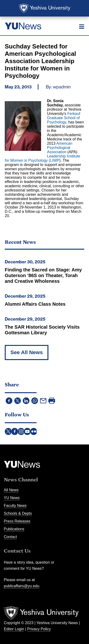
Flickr (34, 431)
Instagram (21, 431)
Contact (10, 537)
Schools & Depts (18, 513)
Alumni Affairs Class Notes (35, 304)
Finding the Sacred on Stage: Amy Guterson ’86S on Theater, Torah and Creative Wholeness (43, 275)
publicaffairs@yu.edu (21, 586)
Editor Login (14, 629)
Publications (14, 529)
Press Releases (17, 521)
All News (11, 490)
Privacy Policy (39, 629)
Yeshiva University (44, 8)
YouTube (27, 431)
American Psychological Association (60, 148)
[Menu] (82, 26)
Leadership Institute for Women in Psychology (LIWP (42, 158)
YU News (12, 498)
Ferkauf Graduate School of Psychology (64, 118)
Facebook (15, 431)
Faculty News (15, 506)
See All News (27, 352)
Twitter (8, 431)
